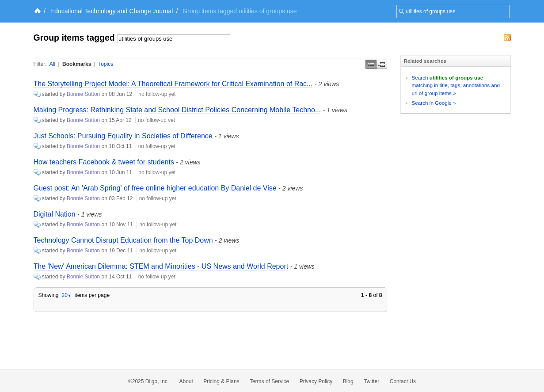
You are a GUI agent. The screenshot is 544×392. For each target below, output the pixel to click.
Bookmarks (77, 64)
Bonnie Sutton (83, 94)
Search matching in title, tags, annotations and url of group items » (456, 85)
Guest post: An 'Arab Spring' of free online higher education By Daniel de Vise (155, 188)
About (186, 381)
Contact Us (403, 381)
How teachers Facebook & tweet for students (104, 162)
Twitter (371, 381)
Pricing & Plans (221, 381)
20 (66, 295)
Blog (348, 381)
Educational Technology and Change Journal (112, 11)
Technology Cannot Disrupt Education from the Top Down (123, 240)
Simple (371, 64)
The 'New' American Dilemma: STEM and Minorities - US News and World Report (161, 266)
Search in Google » (434, 103)
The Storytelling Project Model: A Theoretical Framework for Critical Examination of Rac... (173, 84)
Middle (382, 64)
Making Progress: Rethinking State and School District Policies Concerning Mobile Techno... (177, 110)
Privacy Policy (316, 381)
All (52, 64)
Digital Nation (55, 214)
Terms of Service (269, 381)
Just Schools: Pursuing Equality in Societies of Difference (123, 136)
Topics (106, 64)
